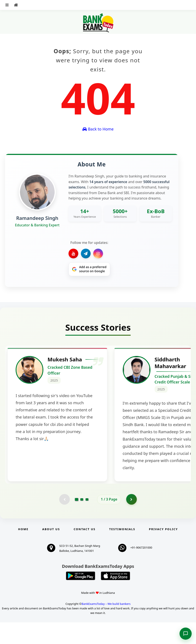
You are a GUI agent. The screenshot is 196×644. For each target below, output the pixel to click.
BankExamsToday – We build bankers (106, 625)
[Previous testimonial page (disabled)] (64, 521)
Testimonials (122, 551)
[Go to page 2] (82, 521)
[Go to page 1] (77, 521)
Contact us (85, 551)
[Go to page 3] (87, 521)
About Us (51, 551)
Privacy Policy (163, 551)
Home (23, 551)
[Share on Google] (89, 269)
